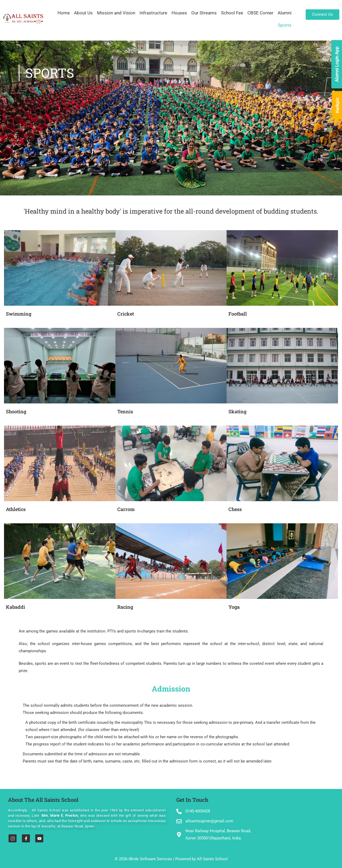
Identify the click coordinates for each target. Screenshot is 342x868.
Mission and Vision (116, 13)
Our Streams (204, 13)
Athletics (16, 509)
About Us (83, 13)
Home (64, 13)
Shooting (16, 411)
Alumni (285, 13)
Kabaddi (15, 607)
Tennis (125, 411)
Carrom (126, 509)
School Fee (232, 13)
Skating (237, 411)
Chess (235, 509)
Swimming (19, 314)
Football (238, 314)
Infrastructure (153, 13)
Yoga (234, 607)
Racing (125, 607)
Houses (179, 13)
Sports (285, 25)
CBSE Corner (260, 13)
